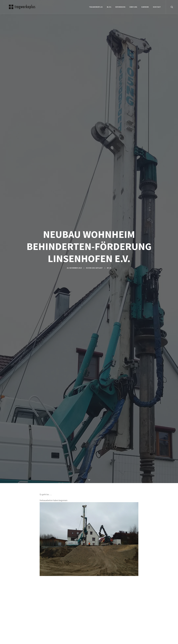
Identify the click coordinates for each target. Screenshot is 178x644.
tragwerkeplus (96, 7)
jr (110, 268)
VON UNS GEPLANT (95, 268)
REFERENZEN (120, 7)
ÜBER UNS (133, 7)
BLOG (109, 7)
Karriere (145, 7)
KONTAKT (157, 7)
